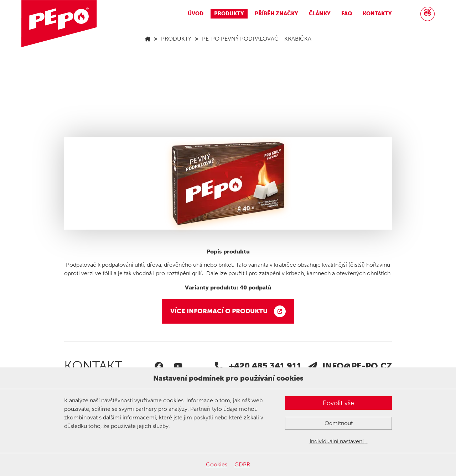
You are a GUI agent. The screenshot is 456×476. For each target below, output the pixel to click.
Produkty (229, 14)
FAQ (347, 14)
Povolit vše (338, 403)
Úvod (196, 14)
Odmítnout (339, 423)
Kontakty (377, 14)
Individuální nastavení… (339, 441)
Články (320, 14)
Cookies (217, 464)
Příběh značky (276, 14)
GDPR (242, 464)
